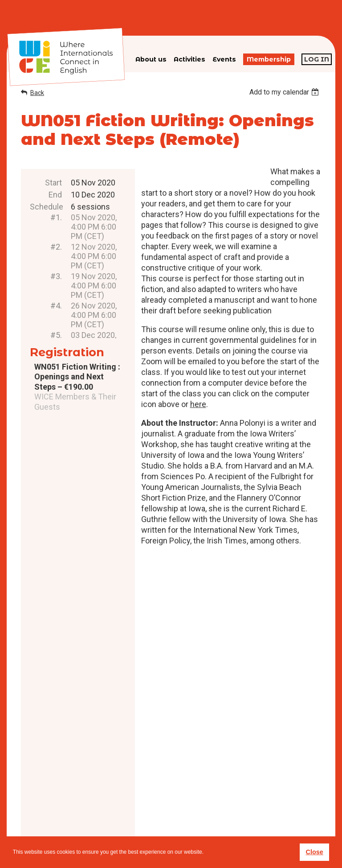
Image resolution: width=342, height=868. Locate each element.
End (55, 195)
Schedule (46, 207)
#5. (56, 335)
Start (53, 183)
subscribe (258, 814)
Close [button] (314, 852)
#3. (56, 276)
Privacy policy (188, 820)
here (198, 404)
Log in (317, 59)
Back (37, 93)
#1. (56, 217)
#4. (56, 306)
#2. (56, 247)
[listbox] (285, 92)
